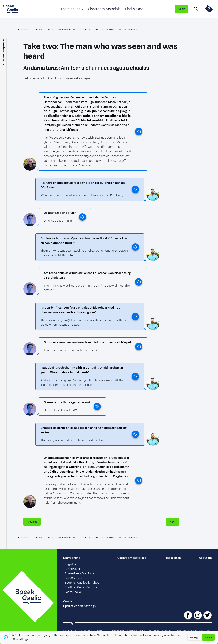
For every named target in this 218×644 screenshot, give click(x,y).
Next (173, 522)
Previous (32, 522)
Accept (208, 637)
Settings (194, 637)
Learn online (71, 9)
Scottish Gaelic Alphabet (82, 583)
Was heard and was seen (63, 30)
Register (71, 564)
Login (182, 9)
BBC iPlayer (73, 569)
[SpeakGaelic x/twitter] (207, 615)
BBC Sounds (73, 578)
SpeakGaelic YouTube (80, 574)
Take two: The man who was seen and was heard (111, 30)
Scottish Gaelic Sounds (81, 587)
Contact (69, 602)
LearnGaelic (73, 592)
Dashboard (25, 30)
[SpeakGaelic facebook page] (188, 615)
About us (205, 558)
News (40, 30)
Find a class (134, 9)
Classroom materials (104, 9)
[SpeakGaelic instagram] (198, 615)
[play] (139, 132)
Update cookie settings (79, 606)
